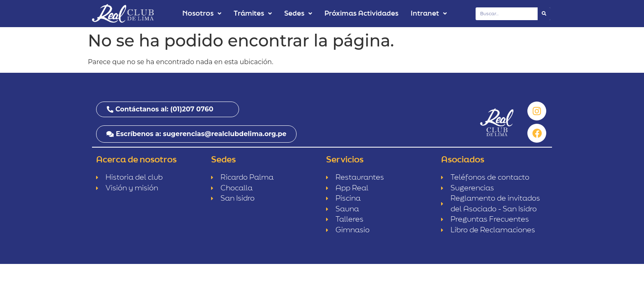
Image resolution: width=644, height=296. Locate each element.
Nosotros (202, 14)
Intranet (429, 14)
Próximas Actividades (361, 14)
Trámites (253, 14)
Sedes (298, 14)
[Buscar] (544, 14)
